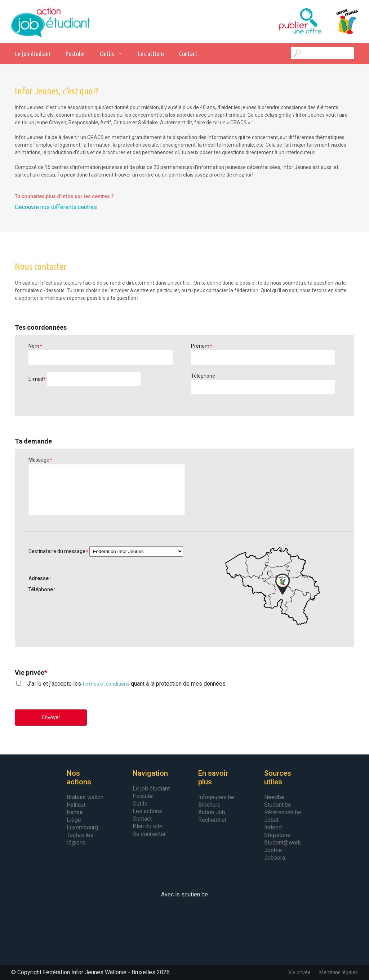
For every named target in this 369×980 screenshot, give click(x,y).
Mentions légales (339, 972)
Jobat (271, 820)
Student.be (278, 805)
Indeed (273, 827)
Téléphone (203, 376)
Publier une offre (282, 22)
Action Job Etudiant (51, 22)
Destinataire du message (58, 551)
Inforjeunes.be (216, 797)
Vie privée (299, 972)
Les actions (151, 54)
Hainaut (76, 805)
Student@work (283, 843)
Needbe (274, 797)
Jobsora (275, 858)
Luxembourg (82, 827)
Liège (74, 820)
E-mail (37, 379)
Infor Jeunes (340, 22)
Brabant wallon (85, 797)
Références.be (283, 812)
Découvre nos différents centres (56, 207)
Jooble (273, 850)
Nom (35, 346)
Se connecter (149, 834)
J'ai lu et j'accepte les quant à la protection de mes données (126, 684)
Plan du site (148, 826)
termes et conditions (106, 684)
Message (40, 460)
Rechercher (212, 820)
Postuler (75, 54)
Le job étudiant (33, 54)
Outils (107, 54)
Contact (188, 54)
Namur (75, 812)
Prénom (201, 346)
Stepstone (277, 835)
